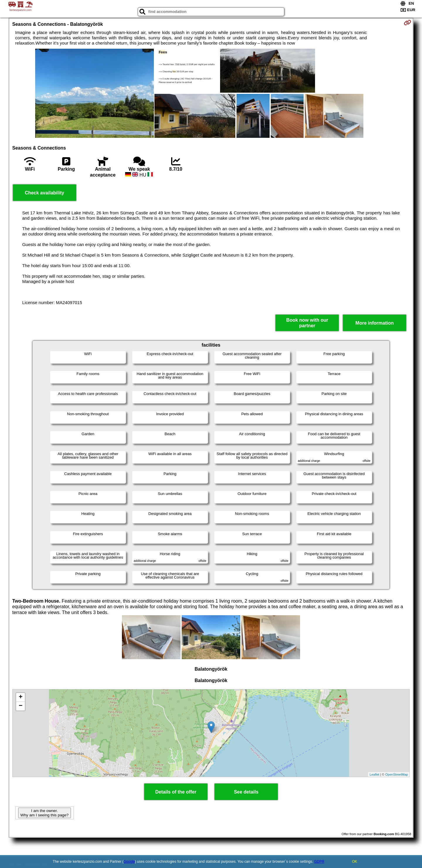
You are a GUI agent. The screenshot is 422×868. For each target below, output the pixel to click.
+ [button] (21, 697)
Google (129, 862)
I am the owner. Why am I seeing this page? (45, 813)
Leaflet (374, 774)
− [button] (21, 706)
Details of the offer (176, 792)
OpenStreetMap (397, 774)
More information (375, 323)
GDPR (319, 862)
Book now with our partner (307, 323)
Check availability (45, 193)
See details (246, 792)
